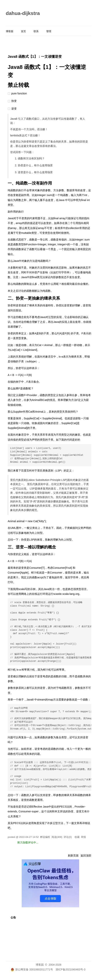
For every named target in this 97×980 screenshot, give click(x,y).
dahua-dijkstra (23, 13)
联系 (36, 31)
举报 (83, 837)
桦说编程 (45, 837)
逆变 (14, 109)
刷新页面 (73, 856)
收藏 (77, 837)
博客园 (9, 31)
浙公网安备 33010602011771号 (32, 969)
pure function (19, 93)
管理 (49, 31)
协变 (14, 101)
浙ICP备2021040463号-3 (71, 969)
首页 (23, 31)
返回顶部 (86, 856)
